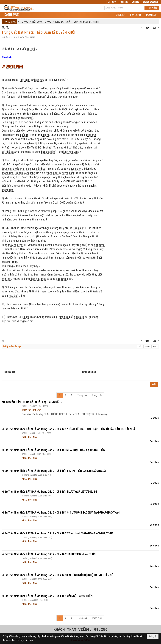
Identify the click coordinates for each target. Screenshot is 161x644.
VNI (155, 347)
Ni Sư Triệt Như (29, 437)
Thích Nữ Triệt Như (31, 410)
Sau (154, 28)
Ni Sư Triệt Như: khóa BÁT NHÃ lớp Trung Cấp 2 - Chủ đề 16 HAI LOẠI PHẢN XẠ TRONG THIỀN (53, 450)
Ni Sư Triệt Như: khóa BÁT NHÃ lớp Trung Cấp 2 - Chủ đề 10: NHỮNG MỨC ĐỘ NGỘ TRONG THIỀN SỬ (57, 575)
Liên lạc (135, 2)
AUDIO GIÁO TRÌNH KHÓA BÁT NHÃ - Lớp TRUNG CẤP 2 (32, 402)
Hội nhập (124, 2)
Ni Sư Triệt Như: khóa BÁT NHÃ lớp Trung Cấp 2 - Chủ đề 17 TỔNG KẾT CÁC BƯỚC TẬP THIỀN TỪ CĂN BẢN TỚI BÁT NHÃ (68, 429)
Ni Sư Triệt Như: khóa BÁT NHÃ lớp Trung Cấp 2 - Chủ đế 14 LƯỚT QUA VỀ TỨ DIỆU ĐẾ (49, 492)
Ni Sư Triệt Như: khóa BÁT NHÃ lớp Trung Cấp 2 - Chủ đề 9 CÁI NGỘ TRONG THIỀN (47, 596)
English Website (150, 2)
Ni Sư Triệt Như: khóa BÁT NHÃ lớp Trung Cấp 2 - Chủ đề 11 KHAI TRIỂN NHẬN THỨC (49, 554)
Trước (147, 28)
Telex (147, 347)
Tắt (140, 347)
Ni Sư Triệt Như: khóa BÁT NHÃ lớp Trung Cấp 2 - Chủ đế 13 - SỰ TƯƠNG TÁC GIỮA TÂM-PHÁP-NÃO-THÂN (61, 513)
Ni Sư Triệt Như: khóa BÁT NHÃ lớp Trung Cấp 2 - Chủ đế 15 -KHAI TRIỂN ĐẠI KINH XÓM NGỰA (54, 471)
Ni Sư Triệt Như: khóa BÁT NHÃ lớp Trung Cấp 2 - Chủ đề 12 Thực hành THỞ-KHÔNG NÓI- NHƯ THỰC (58, 533)
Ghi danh (112, 2)
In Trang (3, 341)
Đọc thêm (155, 418)
